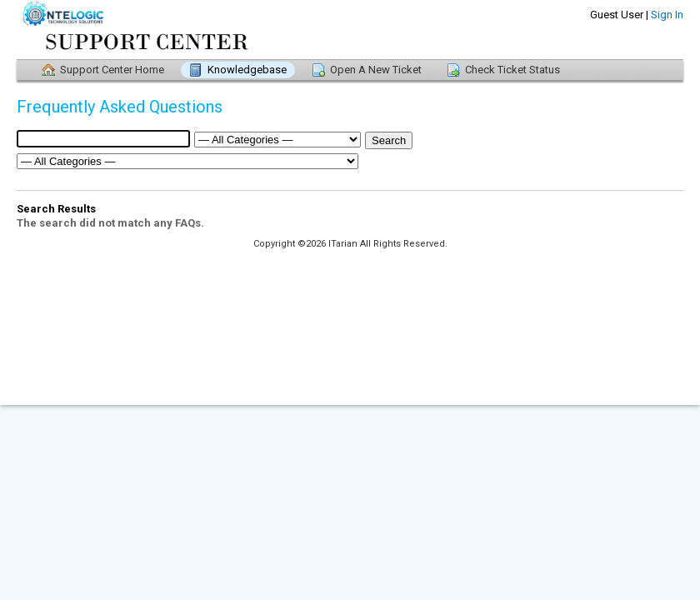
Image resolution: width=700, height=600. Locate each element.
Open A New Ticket (376, 70)
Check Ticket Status (512, 70)
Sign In (667, 15)
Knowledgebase (247, 70)
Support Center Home (112, 70)
